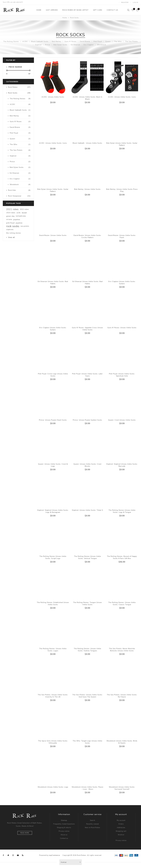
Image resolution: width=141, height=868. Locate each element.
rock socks (13, 226)
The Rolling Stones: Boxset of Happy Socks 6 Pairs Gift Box (122, 557)
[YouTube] (18, 855)
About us (64, 834)
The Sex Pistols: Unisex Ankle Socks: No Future (122, 695)
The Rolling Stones (11, 41)
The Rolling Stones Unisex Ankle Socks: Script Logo (53, 557)
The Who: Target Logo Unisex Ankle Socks (87, 742)
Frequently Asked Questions (64, 824)
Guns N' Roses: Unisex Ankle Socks (122, 327)
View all (11, 237)
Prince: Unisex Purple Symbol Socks (87, 420)
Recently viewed (93, 824)
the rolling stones (14, 233)
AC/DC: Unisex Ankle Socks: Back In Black (87, 98)
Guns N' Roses (70, 41)
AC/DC (25, 41)
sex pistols (25, 226)
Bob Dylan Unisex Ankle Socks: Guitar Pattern (122, 144)
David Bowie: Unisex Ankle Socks (53, 235)
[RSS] (23, 855)
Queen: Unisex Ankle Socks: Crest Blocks (87, 465)
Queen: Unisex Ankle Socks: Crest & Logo (53, 465)
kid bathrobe (21, 216)
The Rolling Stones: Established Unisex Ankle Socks (53, 603)
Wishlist (121, 834)
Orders (121, 824)
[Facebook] (3, 855)
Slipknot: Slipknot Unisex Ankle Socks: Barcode (122, 465)
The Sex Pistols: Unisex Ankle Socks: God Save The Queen (87, 695)
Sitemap (64, 820)
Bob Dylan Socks (60, 44)
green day (10, 216)
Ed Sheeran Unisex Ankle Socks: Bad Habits (53, 282)
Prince (48, 44)
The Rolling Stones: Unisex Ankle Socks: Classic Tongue (122, 603)
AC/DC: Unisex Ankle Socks (53, 97)
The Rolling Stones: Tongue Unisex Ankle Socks (87, 603)
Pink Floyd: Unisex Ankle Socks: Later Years (87, 375)
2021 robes (12, 209)
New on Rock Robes (93, 827)
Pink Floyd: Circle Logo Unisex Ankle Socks (53, 375)
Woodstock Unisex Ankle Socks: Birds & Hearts (122, 742)
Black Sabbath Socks (40, 41)
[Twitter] (8, 855)
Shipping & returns (64, 827)
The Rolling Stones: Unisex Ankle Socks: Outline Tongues (87, 649)
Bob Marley (56, 41)
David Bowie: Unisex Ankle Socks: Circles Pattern (87, 236)
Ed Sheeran (75, 44)
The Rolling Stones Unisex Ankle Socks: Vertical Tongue (87, 557)
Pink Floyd (98, 41)
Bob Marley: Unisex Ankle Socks (87, 189)
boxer (24, 212)
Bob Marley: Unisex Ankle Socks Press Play (122, 190)
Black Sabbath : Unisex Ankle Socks (87, 143)
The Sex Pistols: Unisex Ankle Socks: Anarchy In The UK (53, 695)
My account (121, 820)
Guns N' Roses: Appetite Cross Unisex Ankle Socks (87, 328)
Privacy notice (64, 831)
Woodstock (102, 44)
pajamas (17, 219)
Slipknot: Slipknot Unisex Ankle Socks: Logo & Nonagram (53, 511)
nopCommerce (54, 855)
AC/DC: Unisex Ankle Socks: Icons (122, 97)
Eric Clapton (89, 44)
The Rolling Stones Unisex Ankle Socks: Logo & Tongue (122, 511)
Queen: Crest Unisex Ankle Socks (122, 420)
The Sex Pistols (131, 41)
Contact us (64, 838)
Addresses (121, 827)
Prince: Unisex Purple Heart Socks (53, 420)
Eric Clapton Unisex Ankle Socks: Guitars (122, 282)
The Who (118, 41)
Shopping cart (121, 831)
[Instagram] (13, 855)
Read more (25, 833)
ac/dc (19, 212)
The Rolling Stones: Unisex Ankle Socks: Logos (53, 649)
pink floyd (10, 223)
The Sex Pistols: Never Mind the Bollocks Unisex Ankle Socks (122, 649)
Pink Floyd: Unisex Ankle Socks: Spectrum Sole (122, 375)
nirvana (9, 219)
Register (125, 2)
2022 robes (24, 209)
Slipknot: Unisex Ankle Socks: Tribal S (87, 510)
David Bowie (85, 41)
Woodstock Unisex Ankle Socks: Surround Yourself (122, 788)
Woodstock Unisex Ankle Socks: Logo (53, 787)
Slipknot (38, 44)
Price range (15, 67)
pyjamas (19, 223)
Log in (136, 2)
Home (65, 17)
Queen (108, 41)
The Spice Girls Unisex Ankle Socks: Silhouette (53, 742)
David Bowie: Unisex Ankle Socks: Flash (122, 236)
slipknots (10, 229)
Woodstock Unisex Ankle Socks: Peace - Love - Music (87, 788)
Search (93, 820)
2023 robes (11, 212)
